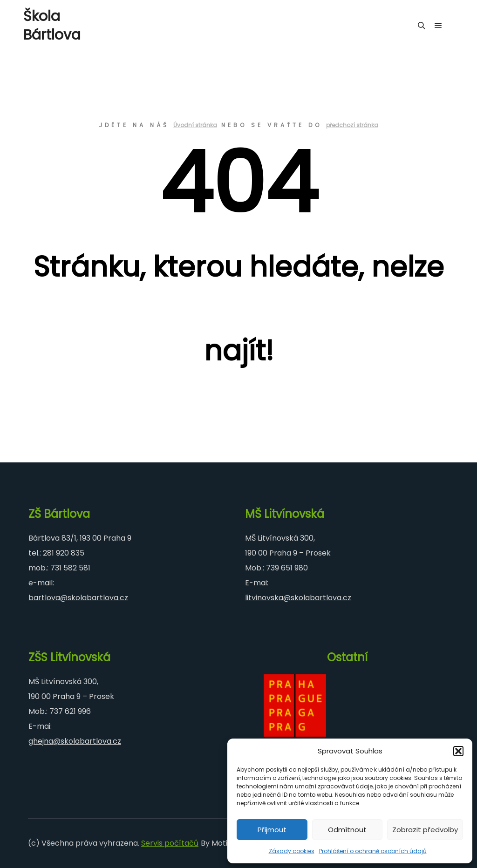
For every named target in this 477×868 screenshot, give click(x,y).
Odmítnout (347, 830)
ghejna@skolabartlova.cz (75, 741)
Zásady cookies (292, 851)
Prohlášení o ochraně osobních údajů (373, 851)
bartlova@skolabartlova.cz (78, 598)
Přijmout (272, 830)
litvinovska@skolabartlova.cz (298, 598)
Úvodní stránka (195, 125)
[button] (458, 751)
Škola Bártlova (52, 26)
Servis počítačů (170, 843)
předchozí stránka (352, 125)
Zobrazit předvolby (425, 830)
